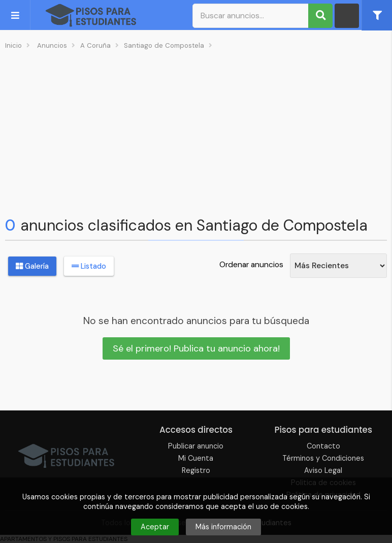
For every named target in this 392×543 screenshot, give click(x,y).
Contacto (323, 446)
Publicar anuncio (196, 446)
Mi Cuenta (196, 458)
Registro (196, 470)
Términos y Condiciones (323, 458)
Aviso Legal (323, 470)
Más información (223, 527)
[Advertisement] (196, 130)
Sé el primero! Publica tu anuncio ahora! (196, 348)
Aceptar (155, 527)
